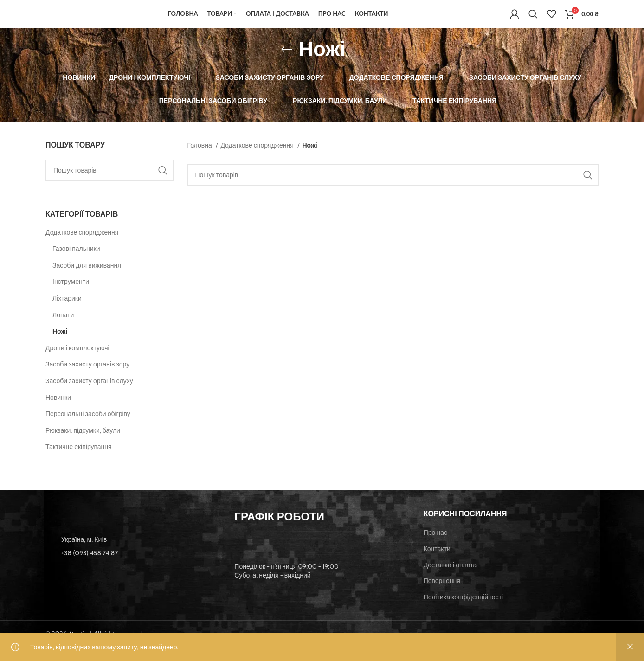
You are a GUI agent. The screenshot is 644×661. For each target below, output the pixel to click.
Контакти (437, 562)
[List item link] (133, 567)
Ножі (60, 345)
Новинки (58, 411)
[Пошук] (533, 21)
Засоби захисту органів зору (87, 378)
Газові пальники (76, 263)
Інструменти (71, 295)
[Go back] (287, 63)
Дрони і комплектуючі (77, 361)
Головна (200, 159)
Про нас (435, 546)
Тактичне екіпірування (79, 461)
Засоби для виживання (87, 279)
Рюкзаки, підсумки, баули (83, 444)
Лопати (63, 328)
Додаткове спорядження (82, 246)
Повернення (442, 595)
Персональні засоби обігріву (88, 428)
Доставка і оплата (450, 578)
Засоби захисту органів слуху (89, 395)
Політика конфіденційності (464, 610)
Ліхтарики (67, 312)
